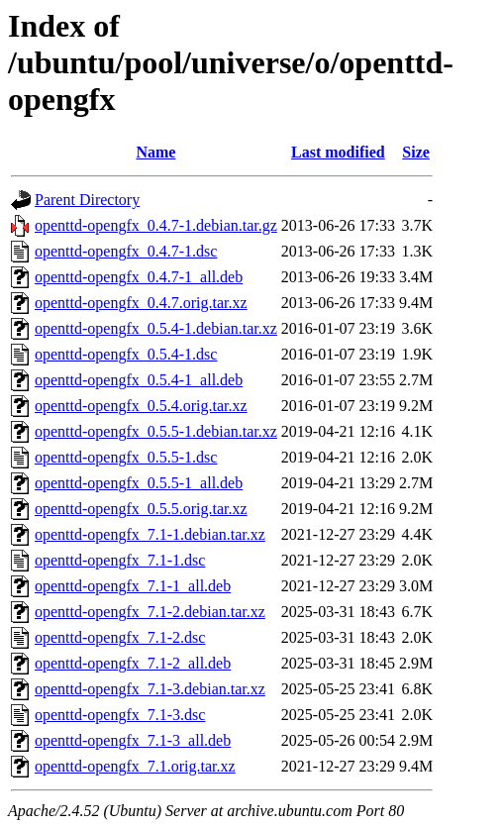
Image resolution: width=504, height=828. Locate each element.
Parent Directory (87, 200)
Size (416, 152)
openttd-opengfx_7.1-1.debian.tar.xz (150, 534)
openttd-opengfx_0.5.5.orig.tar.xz (141, 509)
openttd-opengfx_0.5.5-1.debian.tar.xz (156, 431)
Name (155, 152)
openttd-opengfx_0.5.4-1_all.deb (139, 380)
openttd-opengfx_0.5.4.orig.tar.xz (141, 406)
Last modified (338, 152)
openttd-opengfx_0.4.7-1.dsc (126, 251)
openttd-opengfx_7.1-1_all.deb (133, 586)
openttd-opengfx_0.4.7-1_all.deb (139, 277)
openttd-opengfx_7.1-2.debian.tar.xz (150, 612)
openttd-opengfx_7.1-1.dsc (120, 560)
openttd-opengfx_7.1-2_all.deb (133, 663)
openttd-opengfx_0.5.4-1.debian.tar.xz (156, 328)
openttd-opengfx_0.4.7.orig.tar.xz (141, 303)
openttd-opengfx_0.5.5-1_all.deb (139, 483)
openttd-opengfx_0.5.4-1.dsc (126, 354)
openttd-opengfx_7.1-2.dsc (120, 637)
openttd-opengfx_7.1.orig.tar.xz (135, 766)
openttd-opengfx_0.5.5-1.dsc (126, 457)
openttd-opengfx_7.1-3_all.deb (133, 740)
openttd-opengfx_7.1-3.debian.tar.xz (150, 689)
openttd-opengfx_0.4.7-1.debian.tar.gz (156, 225)
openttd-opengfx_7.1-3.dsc (120, 715)
